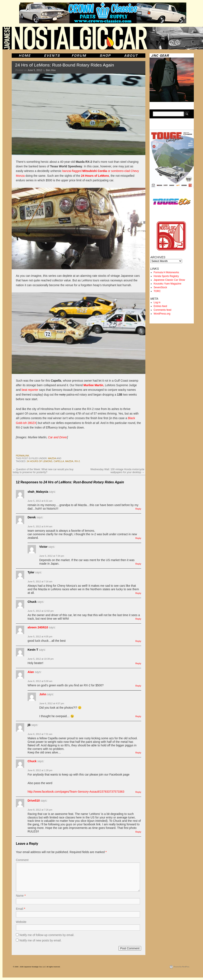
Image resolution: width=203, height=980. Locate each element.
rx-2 (77, 461)
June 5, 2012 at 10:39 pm (41, 659)
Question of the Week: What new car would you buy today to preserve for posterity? (43, 471)
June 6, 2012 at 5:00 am (40, 681)
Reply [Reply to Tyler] (138, 593)
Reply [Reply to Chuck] (138, 619)
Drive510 (34, 801)
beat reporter (30, 390)
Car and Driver (58, 437)
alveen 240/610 (38, 627)
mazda (52, 458)
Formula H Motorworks (166, 272)
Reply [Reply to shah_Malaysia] (138, 509)
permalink (23, 456)
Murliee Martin (93, 385)
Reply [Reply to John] (138, 716)
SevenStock (160, 287)
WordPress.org (162, 314)
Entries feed (160, 306)
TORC (157, 291)
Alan (31, 672)
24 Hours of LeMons (95, 176)
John (43, 694)
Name (21, 896)
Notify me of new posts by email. (41, 940)
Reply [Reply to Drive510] (138, 832)
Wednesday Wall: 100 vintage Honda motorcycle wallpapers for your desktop (117, 471)
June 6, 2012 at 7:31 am (40, 734)
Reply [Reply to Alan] (138, 686)
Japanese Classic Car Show (169, 280)
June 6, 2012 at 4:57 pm (52, 703)
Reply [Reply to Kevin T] (138, 663)
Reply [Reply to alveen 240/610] (138, 641)
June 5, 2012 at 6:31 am (40, 501)
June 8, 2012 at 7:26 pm (40, 810)
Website (21, 922)
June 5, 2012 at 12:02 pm (41, 611)
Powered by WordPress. (182, 967)
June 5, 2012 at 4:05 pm (40, 637)
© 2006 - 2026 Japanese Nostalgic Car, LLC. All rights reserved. (37, 967)
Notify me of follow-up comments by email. (47, 935)
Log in (157, 302)
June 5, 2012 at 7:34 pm (52, 556)
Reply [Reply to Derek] (138, 538)
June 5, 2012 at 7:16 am (40, 581)
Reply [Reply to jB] (138, 753)
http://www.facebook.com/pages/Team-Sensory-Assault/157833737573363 (76, 792)
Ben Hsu (51, 70)
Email (20, 909)
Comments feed (163, 310)
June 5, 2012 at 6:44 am (40, 526)
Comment (22, 860)
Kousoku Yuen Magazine (168, 284)
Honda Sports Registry (166, 276)
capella (59, 461)
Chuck (32, 761)
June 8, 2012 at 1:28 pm (40, 770)
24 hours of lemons (40, 461)
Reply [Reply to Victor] (138, 564)
